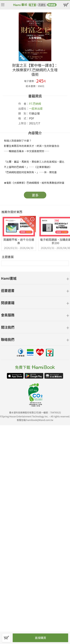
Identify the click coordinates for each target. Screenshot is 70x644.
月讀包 (42, 5)
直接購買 (40, 638)
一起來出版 (36, 108)
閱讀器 (52, 5)
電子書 (32, 5)
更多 (35, 195)
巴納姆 (37, 104)
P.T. (31, 104)
